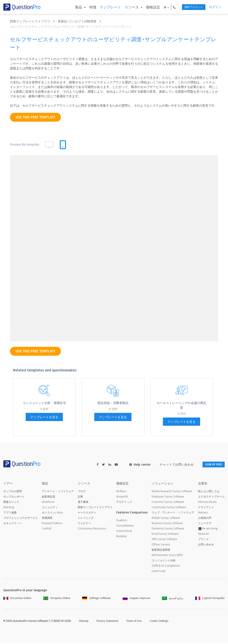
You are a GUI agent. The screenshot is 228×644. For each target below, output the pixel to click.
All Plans (121, 492)
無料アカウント (189, 7)
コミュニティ (50, 508)
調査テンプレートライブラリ (33, 21)
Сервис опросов (136, 599)
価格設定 (145, 7)
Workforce (48, 503)
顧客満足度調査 (161, 550)
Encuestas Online (17, 599)
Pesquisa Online (57, 599)
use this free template (35, 117)
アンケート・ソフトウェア (58, 492)
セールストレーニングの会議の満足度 (182, 405)
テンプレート (102, 7)
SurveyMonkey (125, 526)
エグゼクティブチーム (211, 497)
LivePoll (46, 529)
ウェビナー (84, 524)
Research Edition (52, 524)
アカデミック (124, 503)
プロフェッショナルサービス (21, 519)
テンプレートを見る (44, 417)
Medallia (121, 537)
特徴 (84, 7)
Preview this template (25, 145)
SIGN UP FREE (211, 465)
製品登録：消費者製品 (113, 403)
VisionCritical (124, 532)
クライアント (206, 508)
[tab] (63, 145)
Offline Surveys (161, 545)
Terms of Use (134, 622)
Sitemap (84, 622)
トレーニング (86, 519)
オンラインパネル (52, 513)
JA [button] (157, 7)
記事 (80, 497)
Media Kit (204, 535)
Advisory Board (207, 503)
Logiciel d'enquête (210, 599)
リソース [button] (124, 7)
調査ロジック (11, 503)
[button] (166, 7)
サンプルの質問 (13, 492)
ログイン (215, 7)
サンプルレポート (14, 497)
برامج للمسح (173, 599)
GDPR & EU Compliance (166, 566)
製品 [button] (70, 7)
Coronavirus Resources (92, 529)
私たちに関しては (209, 492)
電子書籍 (83, 503)
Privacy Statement (107, 622)
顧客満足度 (48, 497)
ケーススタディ (87, 513)
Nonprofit (122, 497)
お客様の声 (205, 519)
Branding (9, 508)
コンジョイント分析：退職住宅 (44, 403)
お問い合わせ (206, 545)
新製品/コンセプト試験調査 (80, 21)
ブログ (82, 492)
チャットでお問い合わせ (171, 465)
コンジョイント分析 (164, 561)
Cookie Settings (159, 622)
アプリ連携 (10, 513)
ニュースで (205, 524)
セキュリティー (13, 524)
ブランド (203, 540)
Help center (134, 465)
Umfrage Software (97, 599)
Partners (203, 513)
